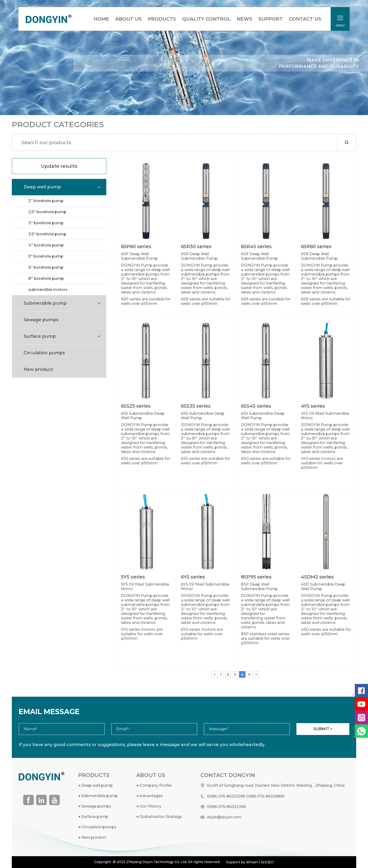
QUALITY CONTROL (206, 19)
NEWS (244, 19)
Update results (59, 166)
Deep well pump (97, 785)
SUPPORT (271, 19)
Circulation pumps (99, 827)
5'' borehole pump (46, 256)
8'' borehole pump (46, 279)
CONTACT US (305, 19)
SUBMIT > (323, 729)
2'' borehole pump (46, 201)
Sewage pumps (96, 806)
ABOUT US (128, 19)
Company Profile (156, 785)
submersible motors (48, 290)
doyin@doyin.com (224, 817)
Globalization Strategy (161, 817)
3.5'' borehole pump (47, 234)
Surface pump (95, 817)
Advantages (151, 796)
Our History (150, 806)
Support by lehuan (242, 862)
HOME (101, 19)
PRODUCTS (162, 19)
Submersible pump (100, 796)
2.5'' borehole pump (47, 212)
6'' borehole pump (46, 267)
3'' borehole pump (46, 223)
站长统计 (268, 862)
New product (94, 837)
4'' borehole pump (46, 245)
